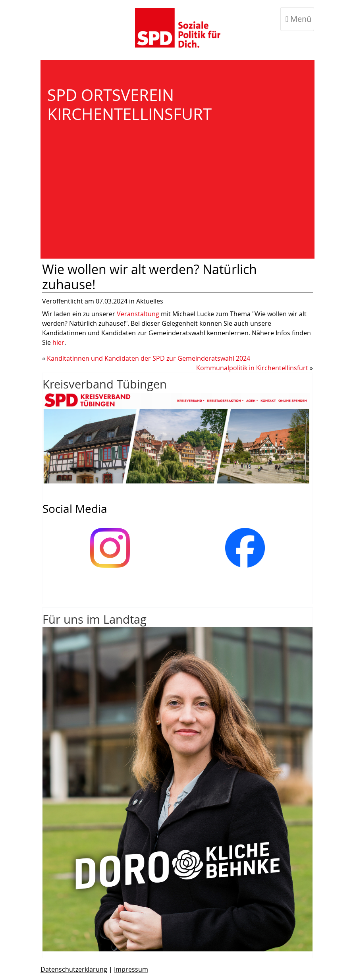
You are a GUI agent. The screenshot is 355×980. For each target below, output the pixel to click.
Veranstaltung (139, 314)
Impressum (131, 969)
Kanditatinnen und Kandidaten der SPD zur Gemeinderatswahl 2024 (149, 358)
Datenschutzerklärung (74, 969)
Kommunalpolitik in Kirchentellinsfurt (252, 368)
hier (58, 342)
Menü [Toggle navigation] (298, 19)
